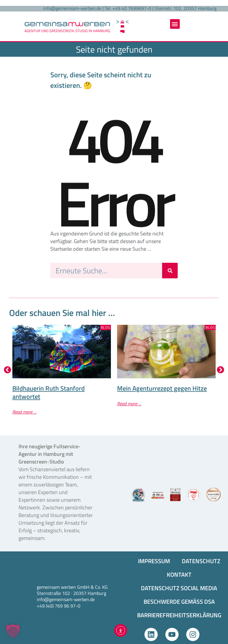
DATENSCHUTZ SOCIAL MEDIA (179, 588)
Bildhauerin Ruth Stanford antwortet (49, 392)
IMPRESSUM (154, 561)
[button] (175, 24)
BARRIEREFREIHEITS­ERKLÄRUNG (179, 615)
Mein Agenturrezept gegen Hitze (162, 388)
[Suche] (170, 271)
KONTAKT (179, 574)
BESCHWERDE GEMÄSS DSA (179, 602)
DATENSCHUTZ (201, 561)
